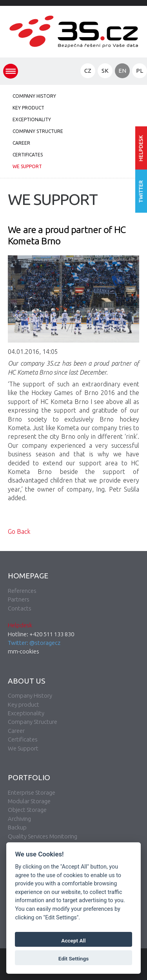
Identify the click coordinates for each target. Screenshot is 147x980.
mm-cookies (24, 651)
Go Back (19, 531)
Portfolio (29, 777)
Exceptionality (32, 119)
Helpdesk (20, 625)
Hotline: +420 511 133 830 (41, 634)
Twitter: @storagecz (34, 643)
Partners (19, 599)
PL (140, 71)
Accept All (73, 941)
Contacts (20, 608)
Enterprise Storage (32, 792)
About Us (26, 681)
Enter (141, 148)
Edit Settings (73, 958)
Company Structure (38, 131)
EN (122, 71)
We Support (27, 166)
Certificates (28, 155)
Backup (17, 827)
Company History (34, 96)
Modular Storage (29, 801)
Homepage (28, 576)
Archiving (19, 819)
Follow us (141, 191)
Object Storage (27, 810)
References (22, 591)
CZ (88, 71)
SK (105, 71)
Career (21, 143)
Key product (28, 108)
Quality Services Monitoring (43, 836)
